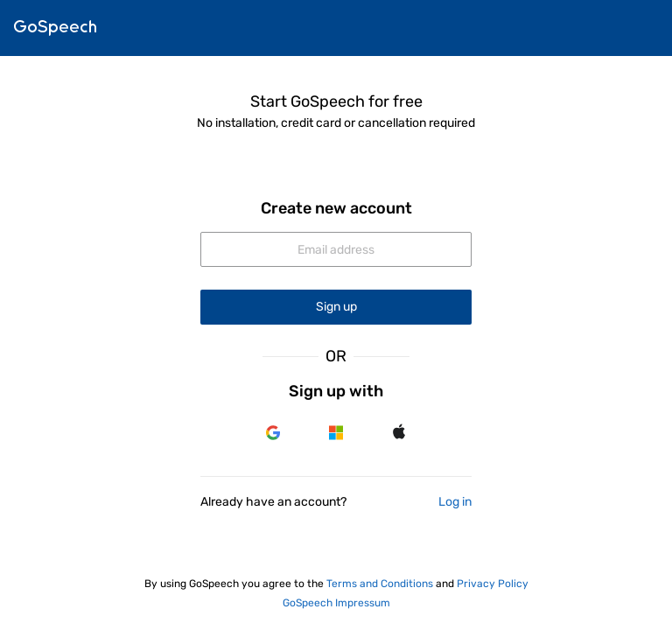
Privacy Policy (493, 584)
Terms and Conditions (380, 584)
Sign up (336, 307)
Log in (455, 502)
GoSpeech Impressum (336, 603)
